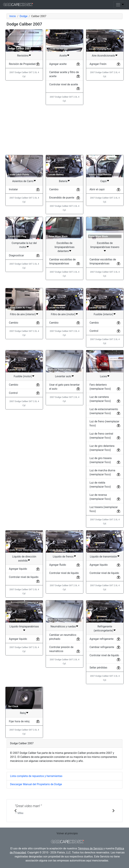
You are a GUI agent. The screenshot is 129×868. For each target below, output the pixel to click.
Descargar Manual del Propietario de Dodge (36, 784)
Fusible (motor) (23, 376)
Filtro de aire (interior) (23, 314)
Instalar (13, 189)
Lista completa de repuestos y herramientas (36, 776)
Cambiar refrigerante (102, 647)
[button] (15, 811)
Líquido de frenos (63, 557)
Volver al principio (67, 833)
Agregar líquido (18, 569)
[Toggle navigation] (120, 5)
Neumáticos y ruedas (63, 626)
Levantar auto (63, 376)
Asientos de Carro (23, 181)
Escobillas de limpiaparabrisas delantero (64, 247)
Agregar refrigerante (102, 639)
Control (94, 331)
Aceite (63, 56)
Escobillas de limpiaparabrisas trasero (105, 245)
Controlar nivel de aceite (64, 84)
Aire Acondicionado (104, 56)
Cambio (54, 189)
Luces (103, 376)
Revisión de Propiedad (22, 64)
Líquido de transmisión (103, 557)
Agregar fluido (58, 565)
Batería (63, 181)
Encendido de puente (62, 198)
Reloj (23, 713)
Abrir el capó (97, 189)
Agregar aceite (58, 64)
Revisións (23, 56)
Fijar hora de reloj (19, 721)
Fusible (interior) (103, 314)
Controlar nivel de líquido (24, 577)
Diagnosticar (16, 255)
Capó (103, 181)
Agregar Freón (98, 64)
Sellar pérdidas (98, 668)
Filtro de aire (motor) (63, 314)
